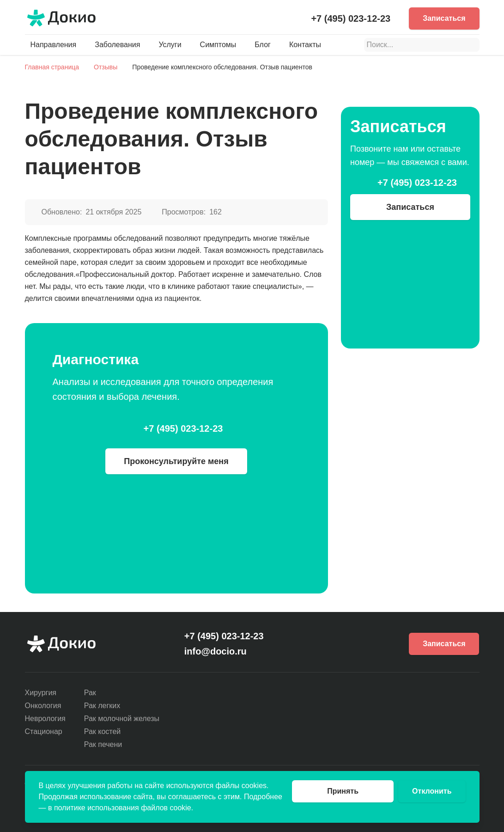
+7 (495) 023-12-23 (351, 18)
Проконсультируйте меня (176, 461)
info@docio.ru (216, 651)
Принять (343, 791)
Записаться (444, 18)
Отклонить (432, 791)
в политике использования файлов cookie (120, 808)
